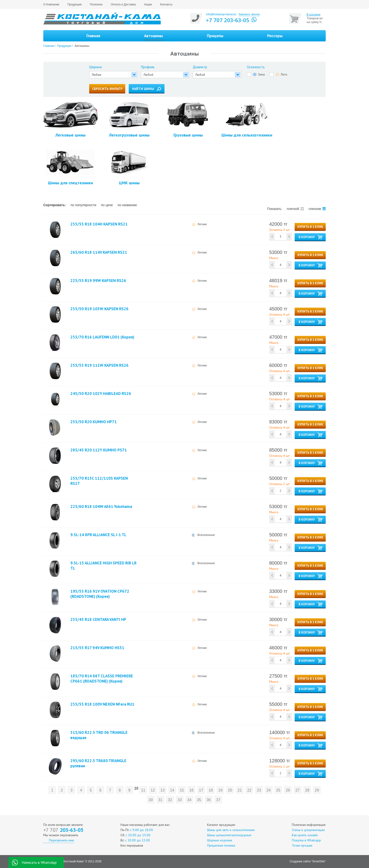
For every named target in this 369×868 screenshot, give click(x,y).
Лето (281, 74)
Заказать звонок (249, 14)
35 (199, 800)
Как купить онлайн (305, 835)
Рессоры (275, 36)
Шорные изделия (220, 840)
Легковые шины (70, 120)
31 (160, 800)
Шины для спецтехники (70, 167)
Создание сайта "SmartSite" (308, 861)
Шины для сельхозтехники (247, 120)
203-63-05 (63, 830)
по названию (127, 205)
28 (307, 790)
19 (220, 790)
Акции (148, 4)
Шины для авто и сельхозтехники (231, 830)
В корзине (314, 15)
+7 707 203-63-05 (228, 20)
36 (209, 800)
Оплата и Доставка (123, 4)
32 (170, 800)
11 (143, 790)
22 (249, 790)
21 (240, 790)
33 (180, 800)
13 (162, 790)
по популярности (83, 205)
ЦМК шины (129, 167)
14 (172, 790)
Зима (259, 74)
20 (230, 790)
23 (259, 790)
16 (191, 790)
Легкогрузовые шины (129, 120)
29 (317, 790)
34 (189, 800)
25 (278, 790)
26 (288, 790)
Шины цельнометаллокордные (229, 835)
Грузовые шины (188, 120)
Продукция (75, 4)
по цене (107, 205)
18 (211, 790)
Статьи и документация (308, 830)
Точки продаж (302, 845)
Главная (93, 36)
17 (201, 790)
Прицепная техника (221, 845)
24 (269, 790)
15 (182, 790)
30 (151, 800)
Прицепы (215, 36)
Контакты (166, 4)
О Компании (51, 4)
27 (297, 790)
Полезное (96, 4)
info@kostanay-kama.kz (221, 14)
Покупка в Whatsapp (306, 840)
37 (218, 800)
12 (153, 790)
